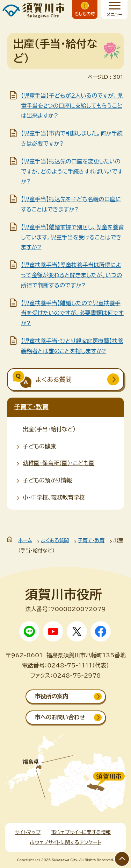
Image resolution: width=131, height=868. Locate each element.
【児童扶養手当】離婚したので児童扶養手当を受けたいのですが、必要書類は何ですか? (72, 313)
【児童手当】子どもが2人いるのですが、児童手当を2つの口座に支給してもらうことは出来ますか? (72, 106)
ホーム (25, 540)
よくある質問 (55, 540)
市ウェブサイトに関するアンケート (65, 842)
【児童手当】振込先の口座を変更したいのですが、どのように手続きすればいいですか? (72, 171)
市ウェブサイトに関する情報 (81, 832)
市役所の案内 (52, 696)
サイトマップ (28, 832)
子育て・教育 (31, 407)
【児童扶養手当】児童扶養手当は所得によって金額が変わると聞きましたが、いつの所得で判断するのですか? (71, 275)
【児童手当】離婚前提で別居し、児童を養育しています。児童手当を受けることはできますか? (72, 237)
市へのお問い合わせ (60, 717)
